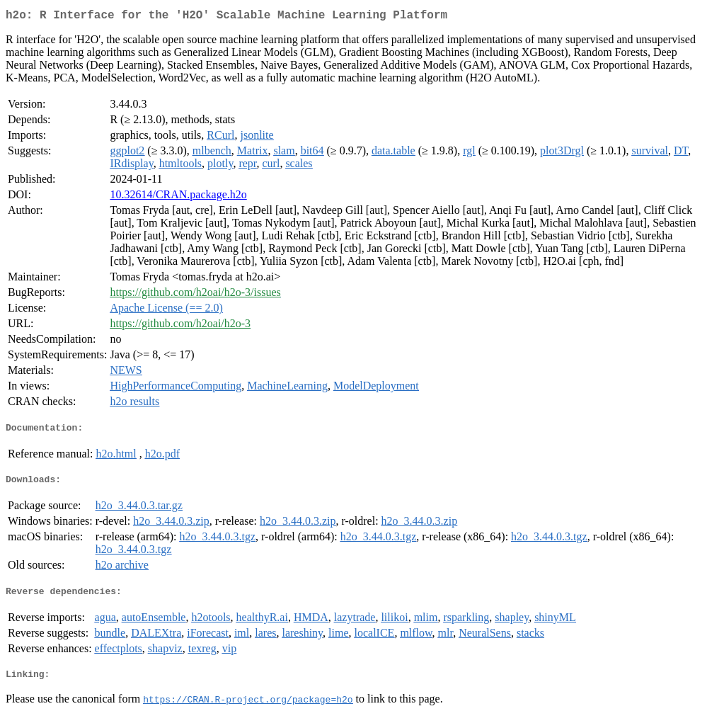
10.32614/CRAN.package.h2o (178, 197)
